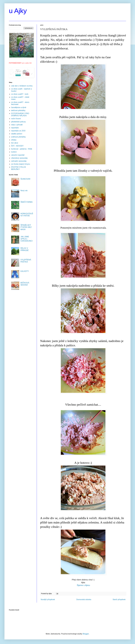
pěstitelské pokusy (18, 122)
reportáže (15, 128)
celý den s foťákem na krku (22, 86)
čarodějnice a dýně (19, 107)
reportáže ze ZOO (18, 131)
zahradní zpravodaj (19, 161)
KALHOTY (25, 271)
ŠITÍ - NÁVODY (17, 146)
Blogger (86, 634)
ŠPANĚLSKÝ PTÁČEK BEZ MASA (26, 227)
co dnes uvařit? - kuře (20, 94)
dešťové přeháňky (18, 110)
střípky (14, 140)
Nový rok (24, 191)
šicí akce (15, 143)
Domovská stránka (84, 599)
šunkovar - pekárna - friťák (22, 149)
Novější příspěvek (48, 599)
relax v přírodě (17, 125)
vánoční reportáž (18, 155)
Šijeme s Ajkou (83, 585)
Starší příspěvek (119, 599)
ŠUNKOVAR (25, 179)
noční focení (16, 119)
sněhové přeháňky (18, 137)
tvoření (14, 152)
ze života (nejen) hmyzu (21, 164)
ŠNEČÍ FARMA (26, 202)
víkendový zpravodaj (19, 158)
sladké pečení (17, 134)
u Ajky (18, 11)
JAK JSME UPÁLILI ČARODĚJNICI (26, 239)
